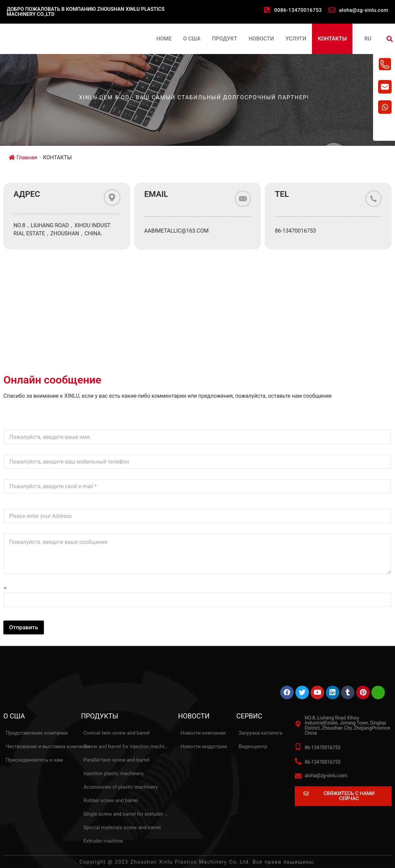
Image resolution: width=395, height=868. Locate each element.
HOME (164, 39)
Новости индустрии (204, 746)
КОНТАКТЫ (332, 39)
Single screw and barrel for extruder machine (127, 814)
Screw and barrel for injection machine (127, 746)
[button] (389, 39)
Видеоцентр (253, 746)
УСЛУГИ (296, 39)
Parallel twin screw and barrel (116, 760)
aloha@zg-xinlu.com (364, 10)
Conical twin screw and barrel (116, 733)
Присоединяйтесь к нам (34, 760)
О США (192, 39)
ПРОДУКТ (225, 39)
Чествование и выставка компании (48, 746)
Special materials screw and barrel (122, 827)
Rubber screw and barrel (111, 800)
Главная (23, 157)
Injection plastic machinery (114, 773)
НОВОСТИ (261, 39)
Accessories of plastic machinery (121, 787)
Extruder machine (103, 841)
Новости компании (203, 733)
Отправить (24, 627)
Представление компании (37, 733)
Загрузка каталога (261, 733)
